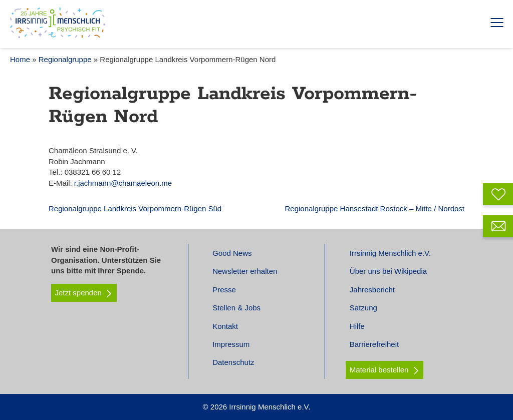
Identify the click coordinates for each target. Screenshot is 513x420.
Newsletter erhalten (245, 271)
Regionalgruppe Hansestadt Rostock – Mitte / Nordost (374, 208)
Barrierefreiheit (374, 344)
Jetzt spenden (84, 293)
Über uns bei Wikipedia (388, 271)
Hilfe (357, 326)
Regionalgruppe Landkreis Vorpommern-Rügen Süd (135, 208)
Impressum (231, 344)
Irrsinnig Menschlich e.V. (390, 253)
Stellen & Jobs (236, 308)
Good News (232, 253)
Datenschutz (233, 362)
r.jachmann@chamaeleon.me (123, 183)
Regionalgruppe (65, 59)
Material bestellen (379, 370)
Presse (224, 290)
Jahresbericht (372, 290)
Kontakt (225, 326)
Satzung (363, 308)
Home (20, 59)
